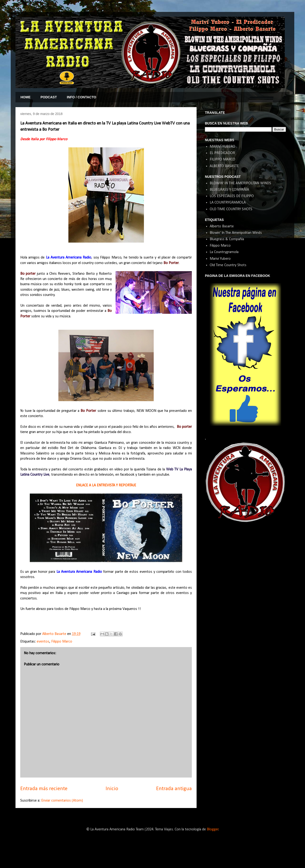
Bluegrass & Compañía (227, 239)
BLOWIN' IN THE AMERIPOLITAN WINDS (240, 183)
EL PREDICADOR (222, 153)
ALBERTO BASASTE (224, 166)
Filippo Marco (62, 642)
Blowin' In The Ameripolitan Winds (236, 233)
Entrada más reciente (44, 789)
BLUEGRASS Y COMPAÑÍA (229, 190)
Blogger (213, 829)
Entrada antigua (174, 789)
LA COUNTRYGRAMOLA (228, 203)
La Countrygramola (224, 252)
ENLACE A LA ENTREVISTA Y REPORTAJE (106, 485)
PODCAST (49, 97)
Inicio (112, 789)
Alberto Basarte (222, 226)
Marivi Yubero (220, 259)
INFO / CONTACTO (81, 97)
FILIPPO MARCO (222, 160)
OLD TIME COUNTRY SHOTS (231, 209)
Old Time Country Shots (228, 265)
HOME (25, 97)
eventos (43, 642)
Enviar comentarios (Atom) (62, 801)
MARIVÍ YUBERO (222, 147)
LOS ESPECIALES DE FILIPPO (232, 196)
